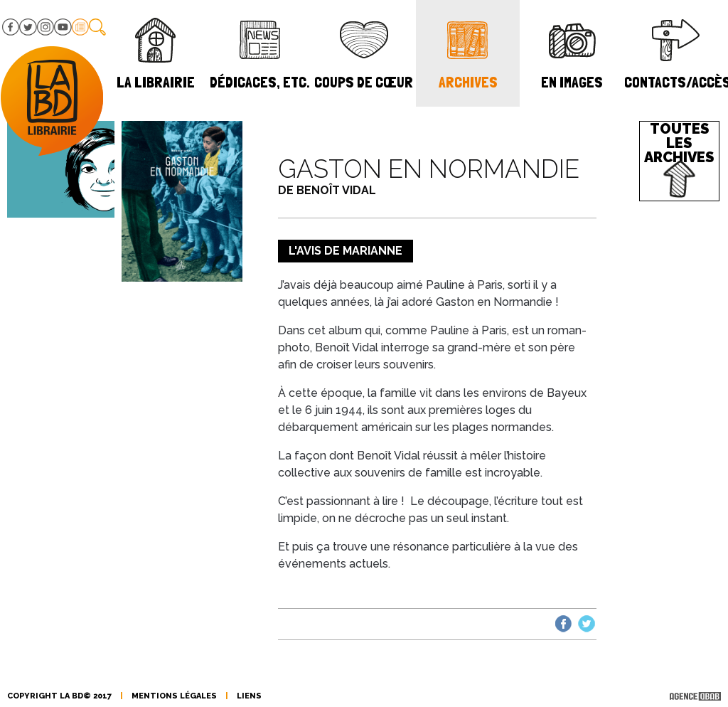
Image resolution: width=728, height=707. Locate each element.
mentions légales (174, 696)
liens (249, 696)
